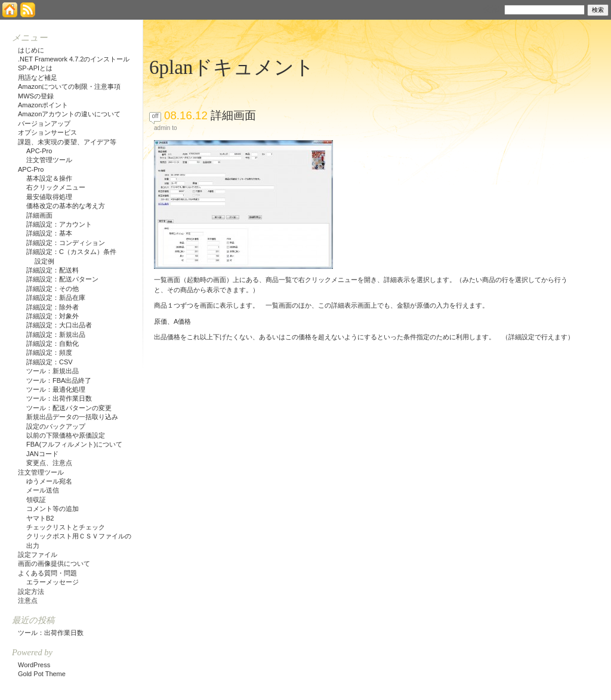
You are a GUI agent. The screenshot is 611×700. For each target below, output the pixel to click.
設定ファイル (38, 555)
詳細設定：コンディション (66, 243)
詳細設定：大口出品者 (59, 325)
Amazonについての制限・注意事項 (69, 86)
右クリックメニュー (56, 187)
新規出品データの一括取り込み (72, 417)
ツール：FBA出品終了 (59, 380)
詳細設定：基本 (49, 233)
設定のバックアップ (56, 426)
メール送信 (43, 490)
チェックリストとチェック (66, 527)
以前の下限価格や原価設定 (66, 435)
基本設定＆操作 (49, 178)
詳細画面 (233, 115)
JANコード (42, 454)
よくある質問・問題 (47, 573)
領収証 (36, 500)
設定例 (44, 261)
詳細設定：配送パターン (62, 279)
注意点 (28, 600)
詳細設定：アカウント (59, 224)
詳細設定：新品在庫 (56, 298)
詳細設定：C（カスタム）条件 (71, 252)
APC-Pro (39, 151)
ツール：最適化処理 (56, 389)
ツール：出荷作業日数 (59, 398)
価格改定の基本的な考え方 (66, 206)
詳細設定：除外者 (53, 307)
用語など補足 (38, 78)
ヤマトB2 (40, 518)
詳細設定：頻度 (49, 352)
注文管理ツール (49, 160)
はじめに (31, 50)
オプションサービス (47, 132)
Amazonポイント (43, 105)
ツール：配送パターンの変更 (69, 408)
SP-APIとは (35, 68)
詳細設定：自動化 (53, 343)
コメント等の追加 (53, 509)
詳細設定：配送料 (53, 270)
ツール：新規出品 (53, 371)
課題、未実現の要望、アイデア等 (67, 142)
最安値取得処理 (49, 197)
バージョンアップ (44, 123)
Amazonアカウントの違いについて (69, 114)
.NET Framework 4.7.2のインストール (74, 59)
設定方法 (31, 591)
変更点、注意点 (49, 463)
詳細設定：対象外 (53, 316)
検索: (492, 9)
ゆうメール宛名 (49, 481)
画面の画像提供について (54, 563)
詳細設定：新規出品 (56, 334)
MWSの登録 (36, 96)
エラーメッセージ (53, 582)
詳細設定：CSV (50, 362)
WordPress (34, 665)
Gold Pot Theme (42, 674)
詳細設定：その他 (53, 289)
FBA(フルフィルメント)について (74, 444)
